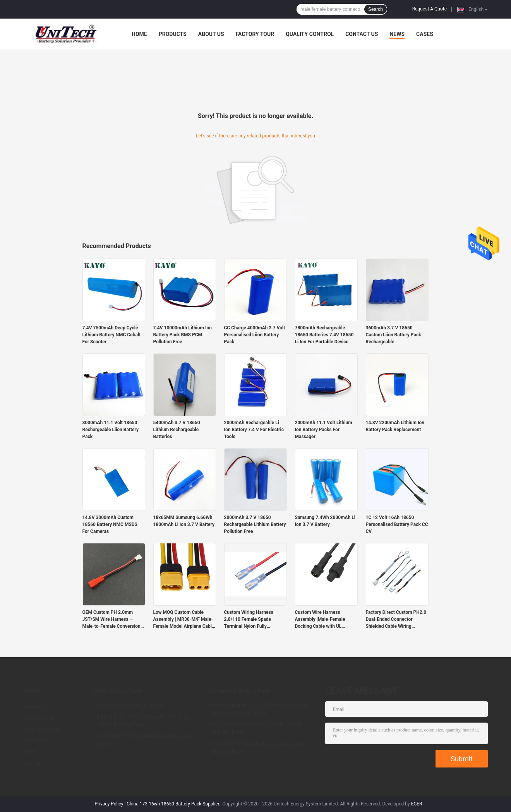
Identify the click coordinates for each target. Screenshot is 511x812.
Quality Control (310, 34)
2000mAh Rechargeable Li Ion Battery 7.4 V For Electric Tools (254, 430)
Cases (425, 34)
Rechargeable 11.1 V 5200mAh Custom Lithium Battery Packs (261, 709)
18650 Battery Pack (117, 691)
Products (173, 34)
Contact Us (362, 34)
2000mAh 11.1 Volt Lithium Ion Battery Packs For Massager (324, 430)
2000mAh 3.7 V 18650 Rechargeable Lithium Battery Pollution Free (255, 524)
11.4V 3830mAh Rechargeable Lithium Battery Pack (260, 748)
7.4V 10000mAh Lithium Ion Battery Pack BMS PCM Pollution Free (183, 335)
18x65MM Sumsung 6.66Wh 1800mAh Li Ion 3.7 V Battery (184, 521)
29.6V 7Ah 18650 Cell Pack (130, 705)
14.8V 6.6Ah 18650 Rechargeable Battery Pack (147, 740)
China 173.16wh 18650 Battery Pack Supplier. (174, 804)
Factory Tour (255, 34)
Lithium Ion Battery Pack (239, 691)
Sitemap (33, 763)
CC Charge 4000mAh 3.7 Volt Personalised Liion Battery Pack (255, 335)
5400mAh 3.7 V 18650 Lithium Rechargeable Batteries (177, 430)
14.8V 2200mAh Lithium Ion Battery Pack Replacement (395, 426)
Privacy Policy (109, 804)
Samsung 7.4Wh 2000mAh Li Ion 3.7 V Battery (325, 521)
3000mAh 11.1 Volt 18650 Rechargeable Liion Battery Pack (111, 430)
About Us (211, 34)
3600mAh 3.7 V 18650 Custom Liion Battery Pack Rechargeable (394, 335)
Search (376, 9)
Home (139, 34)
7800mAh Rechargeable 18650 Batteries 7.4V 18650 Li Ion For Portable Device (324, 335)
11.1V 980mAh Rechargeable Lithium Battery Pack (258, 728)
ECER (417, 804)
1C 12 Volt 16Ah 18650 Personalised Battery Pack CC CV (397, 524)
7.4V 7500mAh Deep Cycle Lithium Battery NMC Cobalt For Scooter (112, 335)
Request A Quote (430, 9)
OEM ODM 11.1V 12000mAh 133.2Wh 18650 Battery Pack (143, 721)
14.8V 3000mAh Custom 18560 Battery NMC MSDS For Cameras (110, 524)
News (397, 34)
